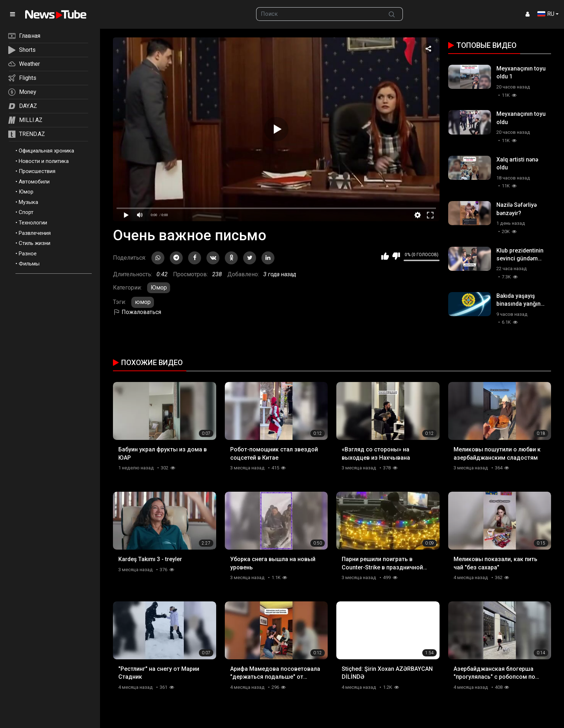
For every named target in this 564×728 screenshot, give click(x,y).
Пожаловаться (137, 312)
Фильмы (29, 264)
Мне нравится (385, 256)
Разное (28, 254)
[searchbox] (319, 14)
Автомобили (34, 182)
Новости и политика (44, 161)
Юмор (26, 192)
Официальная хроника (46, 151)
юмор (143, 302)
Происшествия (37, 171)
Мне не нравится (396, 256)
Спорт (26, 212)
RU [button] (546, 14)
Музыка (28, 202)
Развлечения (35, 233)
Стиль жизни (35, 243)
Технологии (33, 223)
